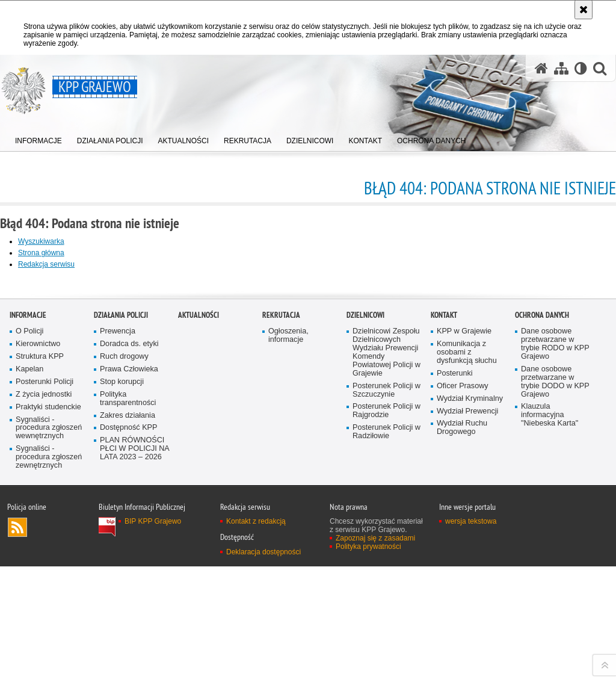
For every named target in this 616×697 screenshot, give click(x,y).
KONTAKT (444, 537)
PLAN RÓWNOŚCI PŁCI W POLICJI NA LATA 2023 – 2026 (135, 671)
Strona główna (41, 253)
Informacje (28, 537)
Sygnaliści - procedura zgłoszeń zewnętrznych (49, 679)
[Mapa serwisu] (561, 68)
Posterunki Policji (45, 604)
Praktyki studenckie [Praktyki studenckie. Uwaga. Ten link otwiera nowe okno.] (48, 629)
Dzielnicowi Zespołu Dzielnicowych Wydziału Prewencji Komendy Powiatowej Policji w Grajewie (387, 574)
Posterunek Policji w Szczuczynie (387, 612)
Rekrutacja (281, 537)
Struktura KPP (40, 579)
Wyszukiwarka (41, 241)
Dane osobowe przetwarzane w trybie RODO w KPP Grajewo (555, 566)
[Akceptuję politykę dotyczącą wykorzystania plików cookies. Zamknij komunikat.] (584, 10)
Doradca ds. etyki (129, 566)
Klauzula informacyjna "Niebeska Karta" (550, 637)
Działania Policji (121, 537)
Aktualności (199, 537)
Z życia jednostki (44, 617)
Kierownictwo (38, 566)
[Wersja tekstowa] (581, 68)
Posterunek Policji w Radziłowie (387, 654)
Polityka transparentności (128, 621)
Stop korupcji (122, 604)
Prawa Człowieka (129, 591)
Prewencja (118, 553)
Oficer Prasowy (463, 608)
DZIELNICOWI (365, 537)
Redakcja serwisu (46, 264)
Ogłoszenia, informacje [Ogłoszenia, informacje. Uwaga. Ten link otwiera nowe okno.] (288, 558)
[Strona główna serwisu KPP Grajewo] (541, 68)
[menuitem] (38, 139)
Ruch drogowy (124, 579)
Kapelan (29, 591)
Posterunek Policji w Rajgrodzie (387, 633)
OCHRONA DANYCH (542, 537)
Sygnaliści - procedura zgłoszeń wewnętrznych (49, 650)
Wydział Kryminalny (470, 621)
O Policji (29, 553)
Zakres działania (128, 638)
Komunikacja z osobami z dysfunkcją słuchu (467, 575)
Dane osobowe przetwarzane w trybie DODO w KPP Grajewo (555, 604)
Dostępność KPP (128, 650)
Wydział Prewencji (467, 633)
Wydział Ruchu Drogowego (462, 650)
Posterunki (455, 596)
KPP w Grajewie (464, 553)
